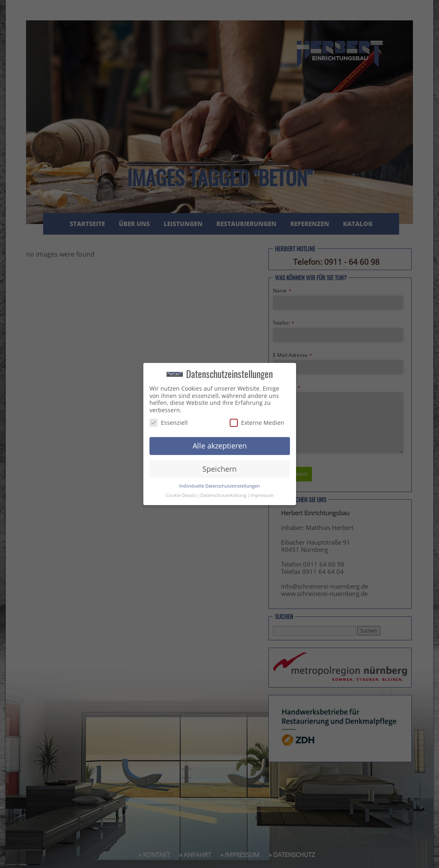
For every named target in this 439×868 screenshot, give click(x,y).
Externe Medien (257, 423)
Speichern (219, 469)
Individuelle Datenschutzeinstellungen (219, 486)
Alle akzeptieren (220, 446)
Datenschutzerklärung (223, 495)
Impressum (262, 495)
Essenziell (169, 423)
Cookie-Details (181, 495)
